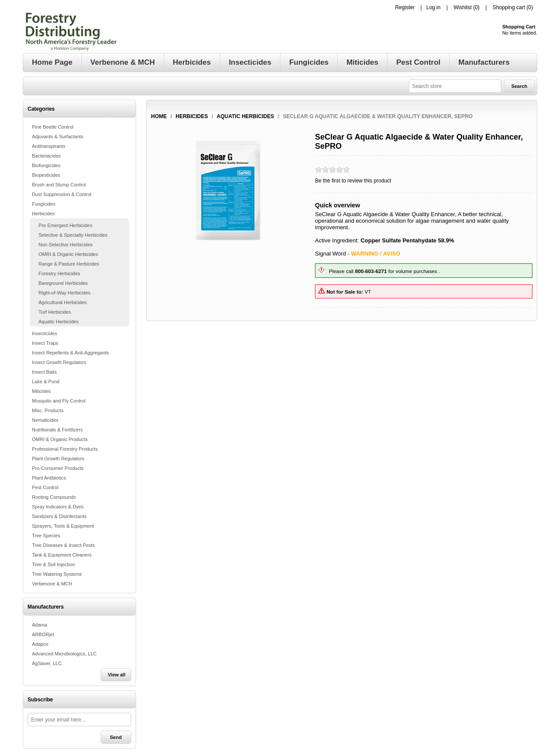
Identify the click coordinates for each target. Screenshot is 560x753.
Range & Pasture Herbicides (69, 264)
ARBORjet (43, 634)
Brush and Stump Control (59, 185)
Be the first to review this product (353, 181)
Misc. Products (48, 410)
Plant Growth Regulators (58, 459)
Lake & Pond (46, 382)
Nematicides (45, 420)
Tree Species (46, 536)
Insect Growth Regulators (59, 362)
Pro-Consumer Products (58, 468)
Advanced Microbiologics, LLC (64, 654)
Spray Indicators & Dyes (58, 507)
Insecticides (44, 333)
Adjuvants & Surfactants (58, 137)
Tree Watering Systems (57, 574)
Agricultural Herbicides (63, 302)
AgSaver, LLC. (47, 663)
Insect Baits (44, 372)
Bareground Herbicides (63, 283)
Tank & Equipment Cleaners (62, 555)
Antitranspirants (49, 146)
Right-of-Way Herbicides (65, 293)
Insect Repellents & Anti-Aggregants (70, 353)
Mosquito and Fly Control (59, 401)
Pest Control (45, 487)
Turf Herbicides (55, 312)
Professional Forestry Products (65, 449)
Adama (40, 625)
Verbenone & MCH (52, 584)
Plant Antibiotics (49, 478)
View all (117, 675)
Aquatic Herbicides (59, 322)
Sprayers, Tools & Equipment (63, 526)
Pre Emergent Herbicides (65, 225)
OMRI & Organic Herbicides (68, 254)
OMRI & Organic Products (60, 439)
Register (405, 7)
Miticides (41, 391)
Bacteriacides (46, 156)
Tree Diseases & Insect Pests (63, 545)
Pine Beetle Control (53, 127)
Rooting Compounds (54, 497)
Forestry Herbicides (59, 273)
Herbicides (43, 214)
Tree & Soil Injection (53, 564)
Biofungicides (46, 165)
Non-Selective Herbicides (66, 245)
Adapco (40, 644)
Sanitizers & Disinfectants (59, 516)
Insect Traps (45, 343)
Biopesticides (46, 175)
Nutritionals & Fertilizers (57, 430)
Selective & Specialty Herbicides (73, 235)
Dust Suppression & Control (62, 194)
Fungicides (44, 204)
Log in (433, 7)
